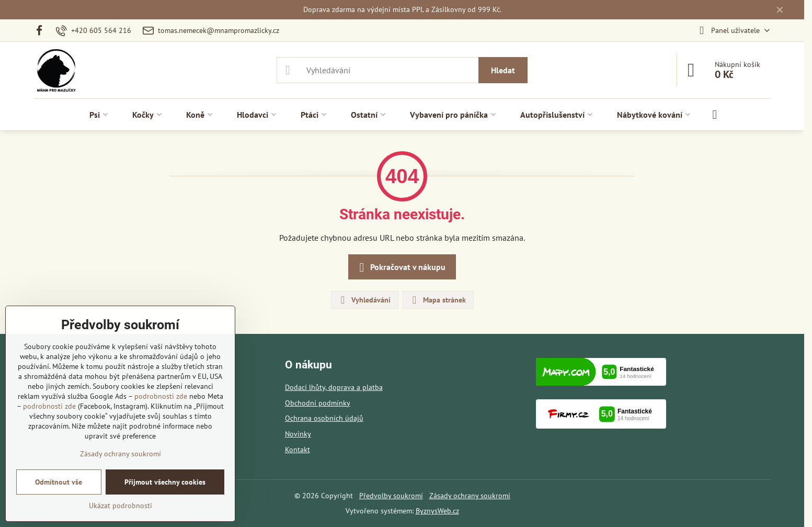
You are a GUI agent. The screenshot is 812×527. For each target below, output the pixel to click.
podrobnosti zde (161, 396)
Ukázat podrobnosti (121, 506)
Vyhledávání (364, 300)
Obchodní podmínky (318, 403)
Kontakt (298, 450)
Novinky (298, 434)
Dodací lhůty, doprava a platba (334, 387)
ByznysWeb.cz (437, 511)
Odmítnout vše (59, 482)
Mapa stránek (438, 300)
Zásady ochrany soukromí (470, 496)
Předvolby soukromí (391, 496)
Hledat (503, 70)
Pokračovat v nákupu (401, 267)
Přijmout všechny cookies (165, 482)
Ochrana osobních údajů (324, 418)
